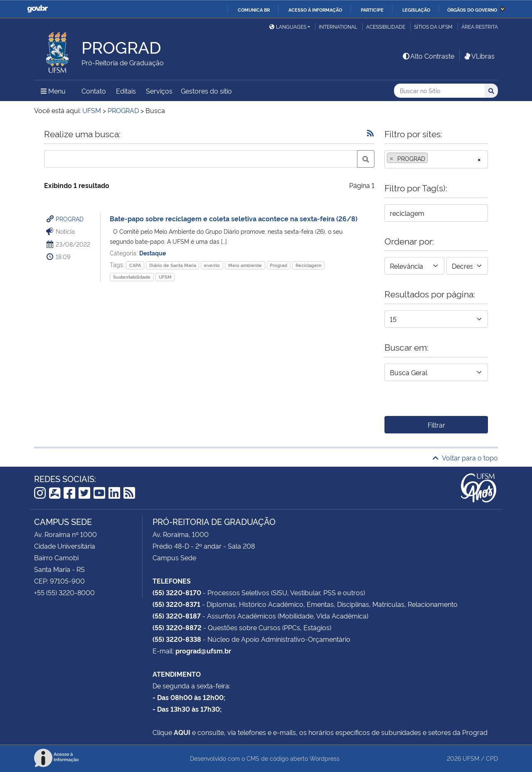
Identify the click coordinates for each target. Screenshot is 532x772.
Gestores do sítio (206, 91)
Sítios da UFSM (433, 26)
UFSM (165, 277)
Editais (126, 91)
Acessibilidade (386, 26)
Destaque (153, 253)
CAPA (135, 265)
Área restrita (480, 26)
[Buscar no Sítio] (439, 91)
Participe (372, 10)
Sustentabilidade (132, 277)
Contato (94, 91)
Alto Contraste (428, 56)
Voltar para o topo (465, 458)
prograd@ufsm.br (203, 651)
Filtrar (436, 425)
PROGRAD (70, 219)
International (338, 26)
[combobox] (436, 159)
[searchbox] (432, 158)
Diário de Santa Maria (173, 265)
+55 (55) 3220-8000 (64, 592)
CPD (492, 758)
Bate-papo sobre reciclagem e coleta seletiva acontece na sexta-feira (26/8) (234, 218)
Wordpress (325, 758)
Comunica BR (254, 10)
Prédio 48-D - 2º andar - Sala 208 (204, 546)
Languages (288, 26)
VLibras (479, 56)
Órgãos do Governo (472, 10)
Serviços (159, 91)
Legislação (416, 10)
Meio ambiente (245, 265)
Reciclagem (308, 265)
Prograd (278, 265)
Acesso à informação (315, 10)
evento (212, 265)
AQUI (182, 732)
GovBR (37, 9)
